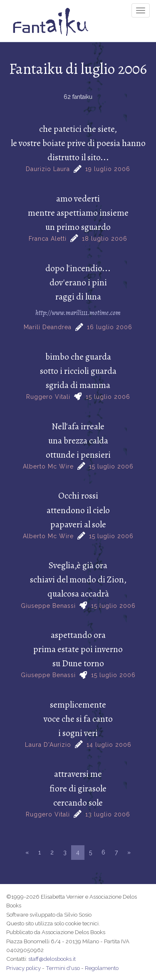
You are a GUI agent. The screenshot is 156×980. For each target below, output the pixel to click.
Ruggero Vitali (48, 397)
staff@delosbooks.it (52, 959)
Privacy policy (24, 968)
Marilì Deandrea (48, 327)
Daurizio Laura (48, 169)
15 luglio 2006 (108, 397)
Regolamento (102, 968)
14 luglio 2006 (109, 745)
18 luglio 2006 (105, 239)
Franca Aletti (48, 239)
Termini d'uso (63, 968)
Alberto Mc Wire (48, 466)
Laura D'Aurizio (48, 745)
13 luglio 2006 (108, 814)
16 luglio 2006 (110, 327)
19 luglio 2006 (108, 169)
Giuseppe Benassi (48, 606)
